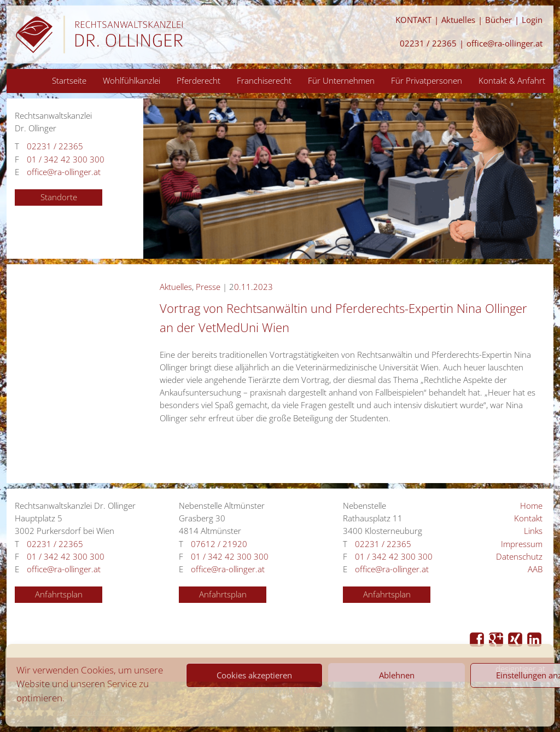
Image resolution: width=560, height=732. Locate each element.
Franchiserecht (264, 80)
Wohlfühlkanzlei (132, 80)
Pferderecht (199, 80)
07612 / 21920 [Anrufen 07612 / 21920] (219, 544)
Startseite (69, 80)
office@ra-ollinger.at (504, 43)
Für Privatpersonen (427, 80)
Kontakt (528, 518)
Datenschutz (519, 557)
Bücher (498, 20)
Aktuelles (458, 20)
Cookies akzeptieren (254, 675)
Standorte (59, 197)
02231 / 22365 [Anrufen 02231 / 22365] (428, 43)
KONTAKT (413, 20)
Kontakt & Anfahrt (512, 80)
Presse (208, 287)
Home (531, 506)
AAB (535, 569)
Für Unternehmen (341, 80)
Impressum (522, 544)
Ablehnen (397, 675)
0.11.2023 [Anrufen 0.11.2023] (253, 287)
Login (532, 20)
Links (533, 531)
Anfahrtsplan (59, 594)
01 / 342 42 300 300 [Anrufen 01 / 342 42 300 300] (66, 159)
